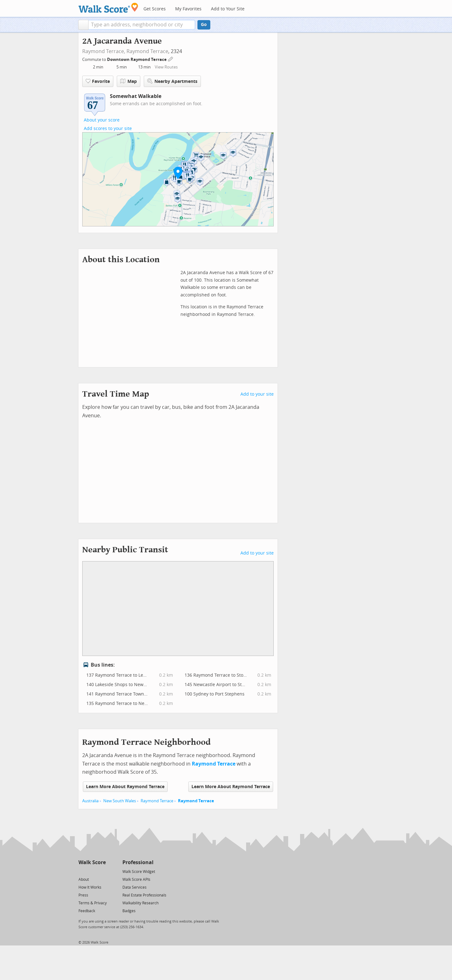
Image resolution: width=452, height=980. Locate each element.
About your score (102, 120)
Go (204, 25)
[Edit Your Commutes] (171, 59)
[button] (83, 25)
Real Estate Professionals (144, 895)
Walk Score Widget (139, 872)
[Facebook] (92, 871)
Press (83, 895)
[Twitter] (82, 871)
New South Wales (120, 801)
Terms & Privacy (93, 903)
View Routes (166, 67)
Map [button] (129, 81)
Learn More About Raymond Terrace (125, 787)
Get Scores (155, 9)
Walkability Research (140, 903)
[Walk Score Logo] (108, 8)
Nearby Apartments (172, 81)
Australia (90, 801)
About (84, 880)
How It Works (90, 887)
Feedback (87, 911)
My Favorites (188, 9)
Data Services (135, 887)
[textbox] (142, 25)
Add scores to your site (108, 129)
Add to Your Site (228, 9)
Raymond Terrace (147, 51)
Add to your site (257, 394)
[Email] (102, 871)
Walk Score (92, 862)
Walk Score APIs (136, 880)
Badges (129, 911)
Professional (138, 862)
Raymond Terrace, (104, 51)
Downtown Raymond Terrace (137, 60)
